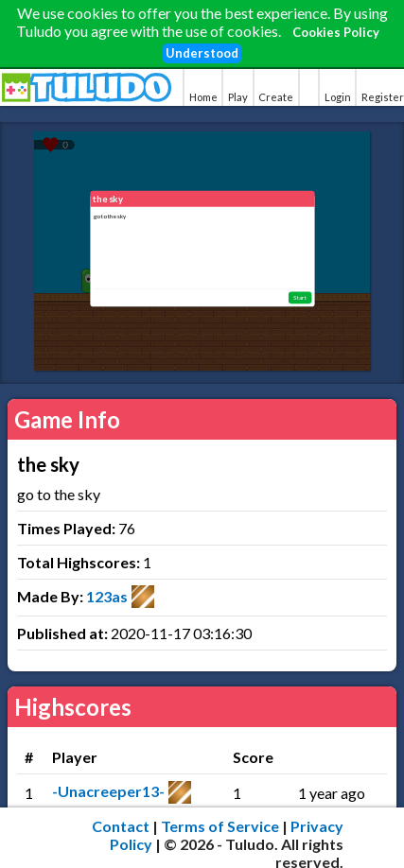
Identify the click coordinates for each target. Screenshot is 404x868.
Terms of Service (220, 826)
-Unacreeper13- (108, 791)
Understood (202, 53)
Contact (121, 826)
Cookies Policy (336, 32)
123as (107, 596)
